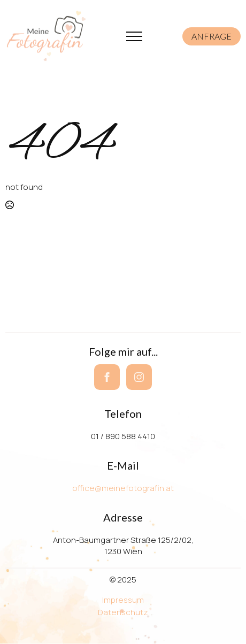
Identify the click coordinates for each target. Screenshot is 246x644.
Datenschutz (123, 612)
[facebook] (107, 377)
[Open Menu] (134, 36)
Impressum (123, 600)
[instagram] (139, 377)
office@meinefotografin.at (123, 488)
